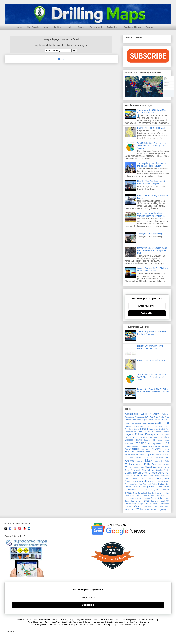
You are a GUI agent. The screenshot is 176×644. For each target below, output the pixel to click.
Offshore (153, 473)
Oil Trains (154, 476)
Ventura (160, 504)
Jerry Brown (150, 455)
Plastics (138, 481)
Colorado (143, 429)
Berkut (128, 423)
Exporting (129, 440)
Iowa (130, 455)
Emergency (165, 435)
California (162, 423)
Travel (162, 501)
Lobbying (150, 457)
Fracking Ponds (155, 444)
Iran (134, 455)
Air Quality (152, 417)
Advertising (130, 417)
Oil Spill (134, 476)
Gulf (131, 449)
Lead (144, 457)
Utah (154, 504)
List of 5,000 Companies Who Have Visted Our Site (151, 347)
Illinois (161, 452)
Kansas (163, 455)
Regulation (149, 487)
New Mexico (136, 470)
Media (167, 461)
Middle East (150, 464)
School (144, 493)
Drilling (58, 27)
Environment (131, 437)
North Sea (137, 473)
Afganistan (139, 417)
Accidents (155, 414)
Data (140, 432)
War (156, 507)
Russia (166, 490)
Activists (166, 414)
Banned (165, 420)
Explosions (164, 437)
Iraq (138, 454)
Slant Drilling (136, 496)
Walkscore (147, 507)
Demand (158, 432)
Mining (129, 467)
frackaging (129, 444)
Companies (154, 429)
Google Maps (146, 446)
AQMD (145, 420)
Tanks (127, 501)
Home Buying (155, 449)
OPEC (127, 479)
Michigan (140, 464)
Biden (133, 423)
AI (145, 417)
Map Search (33, 27)
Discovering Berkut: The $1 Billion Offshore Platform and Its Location (153, 390)
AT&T (151, 420)
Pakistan (143, 479)
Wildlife (146, 509)
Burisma (151, 423)
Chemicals (129, 429)
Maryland (158, 461)
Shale (157, 493)
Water (140, 509)
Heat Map (144, 449)
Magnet (140, 461)
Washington (165, 507)
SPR (167, 496)
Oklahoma (164, 476)
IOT (126, 455)
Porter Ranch (164, 481)
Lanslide (138, 457)
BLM (138, 423)
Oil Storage (145, 476)
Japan (142, 455)
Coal (135, 429)
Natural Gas (151, 467)
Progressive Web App (133, 484)
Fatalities (138, 440)
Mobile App (139, 467)
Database (148, 432)
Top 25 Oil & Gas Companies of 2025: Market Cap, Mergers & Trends (152, 146)
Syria (160, 498)
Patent (152, 479)
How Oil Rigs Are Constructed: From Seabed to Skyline (151, 182)
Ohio (160, 473)
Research (129, 490)
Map (148, 461)
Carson (150, 426)
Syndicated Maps (132, 27)
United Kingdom (139, 504)
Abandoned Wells (136, 414)
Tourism (154, 501)
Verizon (166, 504)
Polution (154, 481)
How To (129, 452)
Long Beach (160, 457)
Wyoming (162, 509)
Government (96, 27)
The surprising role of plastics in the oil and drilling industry (152, 165)
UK (168, 501)
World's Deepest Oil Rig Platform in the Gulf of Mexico (152, 269)
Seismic (151, 493)
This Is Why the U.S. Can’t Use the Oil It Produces (152, 111)
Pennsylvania (163, 478)
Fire (153, 440)
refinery (137, 487)
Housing (166, 449)
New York (146, 470)
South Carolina (149, 496)
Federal (147, 440)
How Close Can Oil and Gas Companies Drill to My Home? (151, 215)
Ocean (145, 473)
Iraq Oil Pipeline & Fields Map (151, 128)
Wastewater (130, 509)
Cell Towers (159, 426)
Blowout (144, 423)
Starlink (133, 498)
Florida (166, 440)
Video (137, 506)
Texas (146, 501)
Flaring (159, 440)
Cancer (136, 426)
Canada (128, 426)
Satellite (137, 493)
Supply (147, 498)
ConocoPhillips (130, 432)
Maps (46, 27)
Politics (146, 481)
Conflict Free (164, 429)
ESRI (156, 437)
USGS (149, 504)
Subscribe (147, 313)
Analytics (137, 420)
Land (132, 457)
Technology (113, 27)
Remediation (164, 487)
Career (143, 426)
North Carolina (157, 470)
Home (19, 27)
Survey (154, 498)
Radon (161, 484)
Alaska (162, 417)
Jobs (158, 455)
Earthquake (152, 434)
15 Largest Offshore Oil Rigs (150, 233)
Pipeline (129, 481)
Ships (162, 493)
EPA (140, 437)
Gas (166, 443)
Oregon (135, 479)
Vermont (128, 507)
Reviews (160, 490)
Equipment (148, 437)
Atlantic (157, 420)
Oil (164, 473)
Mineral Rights (163, 464)
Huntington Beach (142, 452)
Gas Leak (129, 446)
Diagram (129, 434)
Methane (130, 464)
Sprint (127, 498)
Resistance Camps (149, 490)
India (167, 452)
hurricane (154, 452)
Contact (150, 27)
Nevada (161, 467)
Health (70, 27)
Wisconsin (154, 509)
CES (167, 426)
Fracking (140, 443)
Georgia (137, 446)
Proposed (147, 484)
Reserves (138, 490)
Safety (81, 27)
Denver (166, 432)
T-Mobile (166, 498)
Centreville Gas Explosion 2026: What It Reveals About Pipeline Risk (152, 250)
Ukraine (128, 504)
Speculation (160, 496)
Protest (154, 484)
